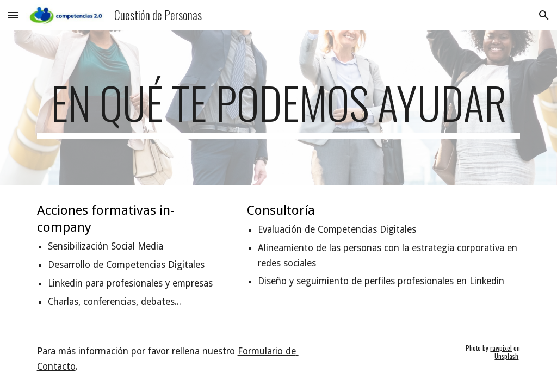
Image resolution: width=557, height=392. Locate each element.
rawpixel (501, 348)
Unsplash (506, 356)
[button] (13, 15)
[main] (279, 108)
